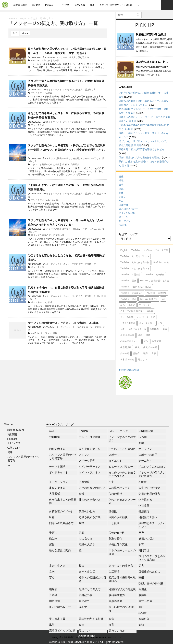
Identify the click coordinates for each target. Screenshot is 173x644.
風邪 (52, 625)
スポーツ (114, 455)
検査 (82, 566)
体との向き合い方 (128, 209)
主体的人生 (53, 200)
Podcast (49, 5)
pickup (25, 33)
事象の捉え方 (57, 488)
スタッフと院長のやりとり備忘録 (116, 5)
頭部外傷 (144, 619)
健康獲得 (144, 511)
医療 (52, 517)
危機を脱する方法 (90, 517)
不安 (111, 482)
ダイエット (115, 461)
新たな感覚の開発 (60, 550)
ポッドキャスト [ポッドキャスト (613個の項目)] (147, 323)
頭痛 (121, 193)
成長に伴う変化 (118, 544)
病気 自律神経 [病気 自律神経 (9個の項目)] (150, 348)
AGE (52, 431)
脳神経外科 (86, 595)
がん (121, 201)
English (123, 225)
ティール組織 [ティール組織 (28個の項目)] (127, 317)
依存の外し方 (87, 511)
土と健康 (114, 523)
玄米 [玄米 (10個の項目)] (146, 341)
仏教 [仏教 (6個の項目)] (122, 329)
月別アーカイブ (128, 234)
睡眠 (141, 577)
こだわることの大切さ (122, 449)
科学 (67, 164)
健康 (92, 5)
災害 (141, 566)
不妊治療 (84, 482)
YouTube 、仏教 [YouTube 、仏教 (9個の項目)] (161, 263)
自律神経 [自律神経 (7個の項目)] (125, 354)
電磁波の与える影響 (91, 619)
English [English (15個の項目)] (124, 250)
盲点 (52, 577)
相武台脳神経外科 (129, 370)
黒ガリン (123, 217)
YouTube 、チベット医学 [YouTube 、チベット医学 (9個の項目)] (156, 250)
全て (15, 33)
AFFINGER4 (116, 637)
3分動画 (36, 5)
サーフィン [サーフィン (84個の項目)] (144, 305)
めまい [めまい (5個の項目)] (132, 305)
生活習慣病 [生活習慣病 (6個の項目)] (126, 348)
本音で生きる (57, 566)
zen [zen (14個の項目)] (163, 299)
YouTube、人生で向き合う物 (45, 60)
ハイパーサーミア (90, 467)
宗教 (82, 533)
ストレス (84, 455)
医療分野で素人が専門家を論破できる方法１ (142, 149)
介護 (82, 494)
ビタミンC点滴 (127, 213)
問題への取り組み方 (61, 523)
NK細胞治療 (146, 431)
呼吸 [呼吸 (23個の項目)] (148, 335)
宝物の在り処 (117, 533)
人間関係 (55, 494)
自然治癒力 (115, 601)
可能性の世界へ (148, 517)
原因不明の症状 (118, 517)
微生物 (53, 539)
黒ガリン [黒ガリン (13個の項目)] (142, 360)
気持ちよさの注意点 (121, 566)
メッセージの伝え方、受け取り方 (73, 57)
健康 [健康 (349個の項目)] (165, 329)
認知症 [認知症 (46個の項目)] (136, 354)
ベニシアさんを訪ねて (152, 467)
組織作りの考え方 (90, 589)
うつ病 (143, 437)
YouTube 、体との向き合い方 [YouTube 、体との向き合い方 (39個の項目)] (135, 269)
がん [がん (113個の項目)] (122, 305)
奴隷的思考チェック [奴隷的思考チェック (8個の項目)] (130, 341)
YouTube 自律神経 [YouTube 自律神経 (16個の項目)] (149, 299)
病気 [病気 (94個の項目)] (137, 348)
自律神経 (123, 205)
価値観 (113, 511)
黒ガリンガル (117, 631)
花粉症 (83, 607)
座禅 (141, 533)
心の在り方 (86, 539)
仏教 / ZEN (80, 5)
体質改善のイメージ (61, 511)
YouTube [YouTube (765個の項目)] (135, 250)
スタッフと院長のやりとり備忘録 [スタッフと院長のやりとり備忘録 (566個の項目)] (137, 311)
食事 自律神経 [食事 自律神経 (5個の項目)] (127, 360)
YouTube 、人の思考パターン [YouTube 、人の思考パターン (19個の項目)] (135, 257)
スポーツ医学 (87, 461)
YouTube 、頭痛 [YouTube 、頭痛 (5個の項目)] (128, 299)
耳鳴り (53, 595)
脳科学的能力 (117, 595)
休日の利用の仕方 (149, 494)
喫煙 (82, 523)
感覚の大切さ (87, 544)
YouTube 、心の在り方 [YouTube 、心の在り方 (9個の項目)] (131, 293)
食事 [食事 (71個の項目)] (154, 354)
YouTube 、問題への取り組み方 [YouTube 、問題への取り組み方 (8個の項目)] (136, 287)
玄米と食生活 (87, 572)
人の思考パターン (119, 488)
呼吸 (121, 181)
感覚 (52, 544)
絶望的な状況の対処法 (122, 589)
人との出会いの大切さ (92, 488)
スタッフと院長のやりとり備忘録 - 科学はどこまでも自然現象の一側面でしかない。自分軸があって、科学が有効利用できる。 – (67, 150)
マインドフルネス (90, 472)
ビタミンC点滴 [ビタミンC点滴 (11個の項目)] (128, 323)
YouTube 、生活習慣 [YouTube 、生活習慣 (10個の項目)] (157, 293)
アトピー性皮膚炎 (90, 437)
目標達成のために (149, 572)
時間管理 (144, 550)
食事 (121, 185)
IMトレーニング (118, 431)
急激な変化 (115, 539)
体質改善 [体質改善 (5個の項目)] (154, 329)
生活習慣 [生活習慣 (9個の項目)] (156, 341)
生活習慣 (114, 572)
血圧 (141, 607)
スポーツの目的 (148, 455)
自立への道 (145, 601)
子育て (53, 533)
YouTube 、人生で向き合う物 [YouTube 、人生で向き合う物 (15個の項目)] (135, 263)
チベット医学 (57, 467)
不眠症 (143, 482)
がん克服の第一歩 (90, 449)
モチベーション (59, 482)
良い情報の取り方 (60, 607)
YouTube (51, 57)
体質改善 (144, 506)
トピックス (64, 5)
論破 (50, 93)
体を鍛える (145, 500)
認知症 (122, 197)
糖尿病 (53, 589)
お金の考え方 (57, 449)
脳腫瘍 (143, 595)
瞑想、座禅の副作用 (151, 583)
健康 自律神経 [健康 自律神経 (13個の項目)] (127, 335)
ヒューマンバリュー (121, 467)
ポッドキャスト (54, 90)
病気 (121, 189)
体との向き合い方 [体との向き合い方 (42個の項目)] (137, 329)
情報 (50, 302)
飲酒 (141, 625)
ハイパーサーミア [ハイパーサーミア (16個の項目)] (146, 317)
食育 (111, 625)
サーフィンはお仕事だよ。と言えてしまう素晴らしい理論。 (64, 323)
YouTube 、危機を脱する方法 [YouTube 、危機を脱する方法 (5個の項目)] (154, 281)
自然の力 (84, 601)
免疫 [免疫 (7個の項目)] (140, 335)
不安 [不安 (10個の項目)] (160, 323)
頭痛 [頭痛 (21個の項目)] (145, 354)
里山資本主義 (57, 619)
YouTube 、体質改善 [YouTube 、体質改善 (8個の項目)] (130, 275)
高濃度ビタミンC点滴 (62, 631)
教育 (141, 544)
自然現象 (75, 164)
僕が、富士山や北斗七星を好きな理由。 (140, 157)
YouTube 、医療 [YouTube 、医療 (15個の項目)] (128, 281)
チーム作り (145, 461)
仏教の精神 (115, 494)
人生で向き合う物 (149, 488)
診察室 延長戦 (20, 5)
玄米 (52, 572)
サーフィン (62, 327)
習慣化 (143, 589)
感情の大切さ (147, 539)
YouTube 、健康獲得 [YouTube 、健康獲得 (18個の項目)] (154, 275)
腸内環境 (55, 601)
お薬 (141, 443)
